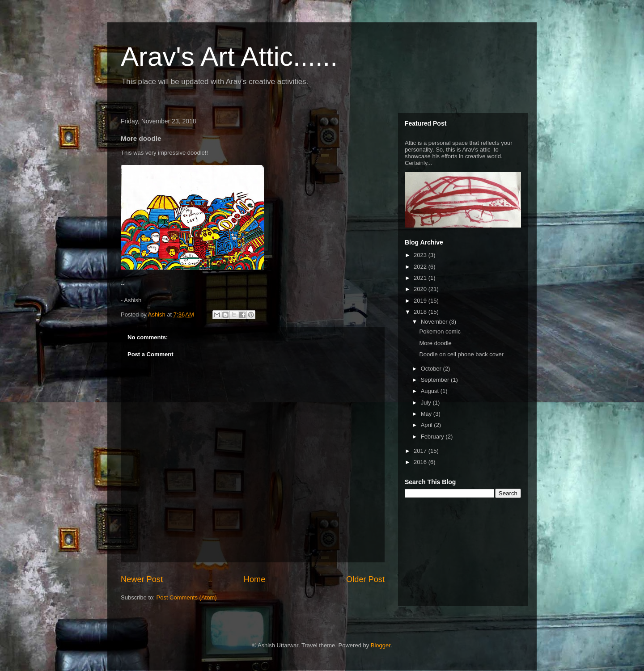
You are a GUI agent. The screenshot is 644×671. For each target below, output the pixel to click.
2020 (421, 289)
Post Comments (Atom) (187, 597)
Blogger (381, 645)
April (428, 425)
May (427, 414)
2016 (421, 462)
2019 (421, 301)
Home (255, 579)
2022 (421, 267)
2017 (421, 451)
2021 (421, 278)
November (435, 322)
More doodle (435, 343)
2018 (421, 312)
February (433, 437)
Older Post (365, 579)
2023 (421, 255)
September (436, 380)
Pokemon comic (440, 331)
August (431, 391)
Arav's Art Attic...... (229, 57)
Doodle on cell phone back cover (461, 354)
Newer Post (142, 579)
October (432, 369)
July (427, 403)
